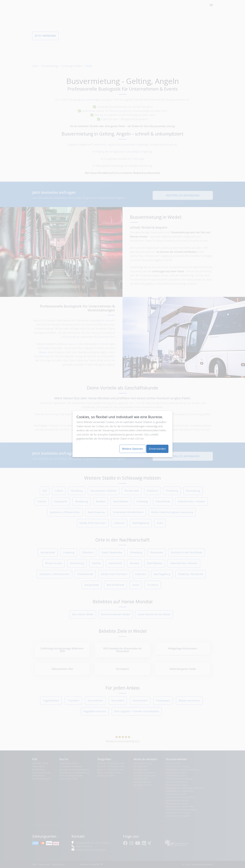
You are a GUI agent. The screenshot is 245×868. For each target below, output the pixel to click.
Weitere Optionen (132, 449)
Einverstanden (157, 449)
